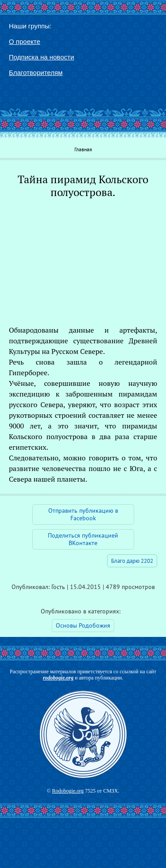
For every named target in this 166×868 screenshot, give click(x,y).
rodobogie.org (58, 678)
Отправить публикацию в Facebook (83, 514)
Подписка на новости (41, 57)
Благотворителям (36, 73)
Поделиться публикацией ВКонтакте (83, 539)
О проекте (25, 41)
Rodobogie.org (68, 791)
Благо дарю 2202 (132, 561)
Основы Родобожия (83, 625)
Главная (83, 149)
